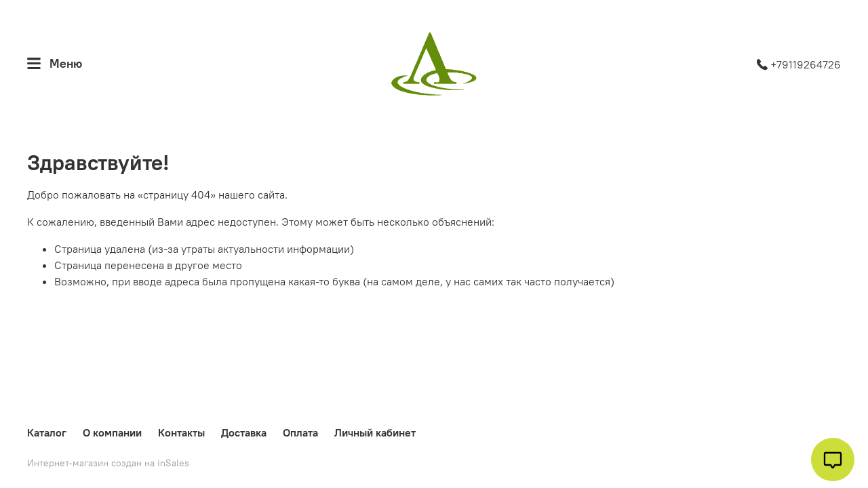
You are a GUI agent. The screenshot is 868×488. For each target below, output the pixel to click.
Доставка (244, 432)
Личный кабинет (375, 432)
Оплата (300, 432)
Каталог (47, 432)
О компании (112, 432)
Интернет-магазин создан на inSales (108, 463)
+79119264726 (799, 64)
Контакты (181, 432)
